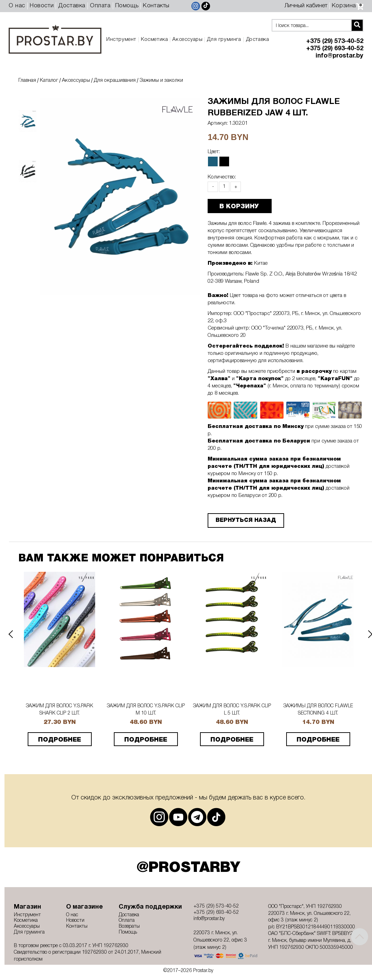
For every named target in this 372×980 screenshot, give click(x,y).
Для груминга (224, 40)
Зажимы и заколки (161, 80)
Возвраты (129, 926)
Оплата (100, 6)
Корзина (348, 6)
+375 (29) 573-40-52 (335, 41)
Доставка (72, 6)
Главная (27, 80)
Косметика (154, 40)
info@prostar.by (339, 56)
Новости (42, 6)
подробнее (60, 740)
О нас (17, 6)
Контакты (156, 6)
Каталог (49, 80)
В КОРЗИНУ (236, 207)
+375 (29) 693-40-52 (335, 49)
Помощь (127, 6)
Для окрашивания (115, 80)
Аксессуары (187, 40)
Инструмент (121, 40)
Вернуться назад (242, 520)
